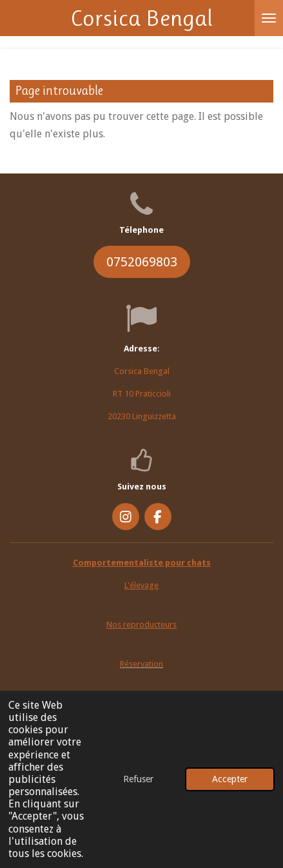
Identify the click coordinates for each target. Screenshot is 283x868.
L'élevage (141, 585)
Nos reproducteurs (141, 625)
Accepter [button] (230, 779)
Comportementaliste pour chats (142, 563)
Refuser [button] (138, 779)
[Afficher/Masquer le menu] (269, 18)
